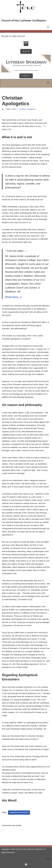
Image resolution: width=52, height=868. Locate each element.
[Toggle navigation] (48, 27)
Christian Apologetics (27, 109)
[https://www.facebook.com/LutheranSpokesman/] (26, 865)
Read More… (13, 297)
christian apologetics (19, 812)
